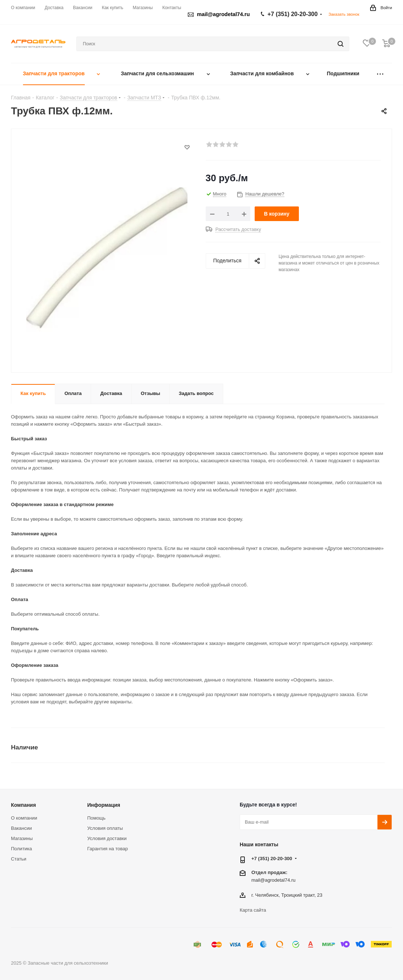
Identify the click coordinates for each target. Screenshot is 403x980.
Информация (104, 805)
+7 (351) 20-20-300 (292, 14)
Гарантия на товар (108, 849)
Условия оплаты (105, 828)
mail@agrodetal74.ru (273, 880)
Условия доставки (107, 838)
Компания (23, 805)
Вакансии (21, 828)
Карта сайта (253, 910)
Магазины (22, 838)
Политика (22, 849)
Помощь (96, 818)
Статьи (19, 859)
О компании (24, 818)
